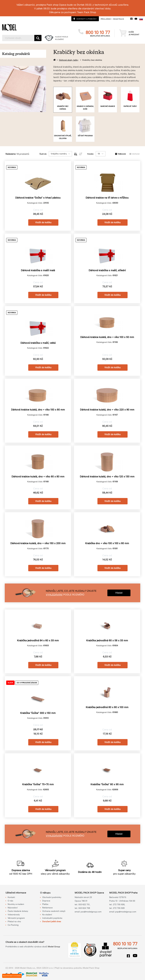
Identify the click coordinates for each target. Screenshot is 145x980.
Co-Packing (13, 925)
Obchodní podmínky (52, 897)
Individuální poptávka (52, 918)
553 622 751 (84, 904)
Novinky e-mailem (16, 904)
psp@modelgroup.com (126, 912)
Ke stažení (47, 915)
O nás (10, 901)
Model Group (54, 947)
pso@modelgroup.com (91, 912)
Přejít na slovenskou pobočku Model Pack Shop (77, 968)
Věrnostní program (16, 918)
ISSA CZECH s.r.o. (45, 968)
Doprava (46, 901)
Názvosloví (13, 908)
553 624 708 (84, 908)
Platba (45, 904)
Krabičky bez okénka (92, 60)
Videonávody (14, 915)
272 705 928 (119, 908)
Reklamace (47, 908)
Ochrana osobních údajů (54, 911)
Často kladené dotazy (18, 911)
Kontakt (11, 897)
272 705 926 (119, 904)
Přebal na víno (14, 921)
